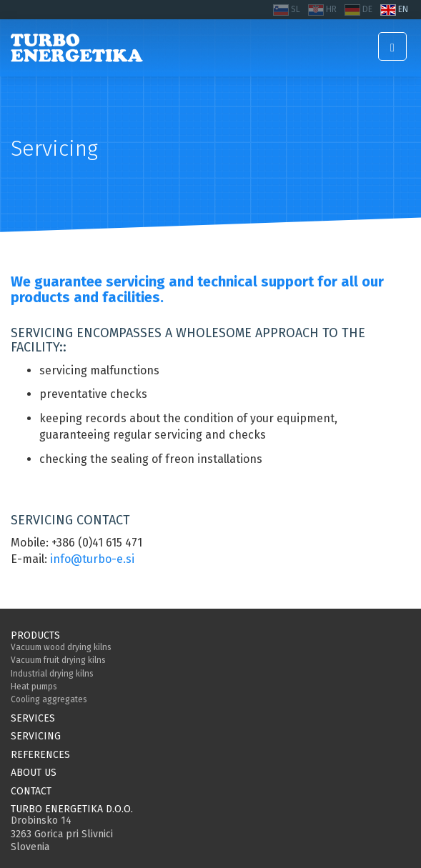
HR (331, 9)
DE (367, 9)
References (40, 755)
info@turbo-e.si (92, 559)
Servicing (36, 736)
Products (35, 635)
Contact (31, 791)
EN (403, 9)
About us (34, 773)
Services (33, 718)
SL (296, 9)
